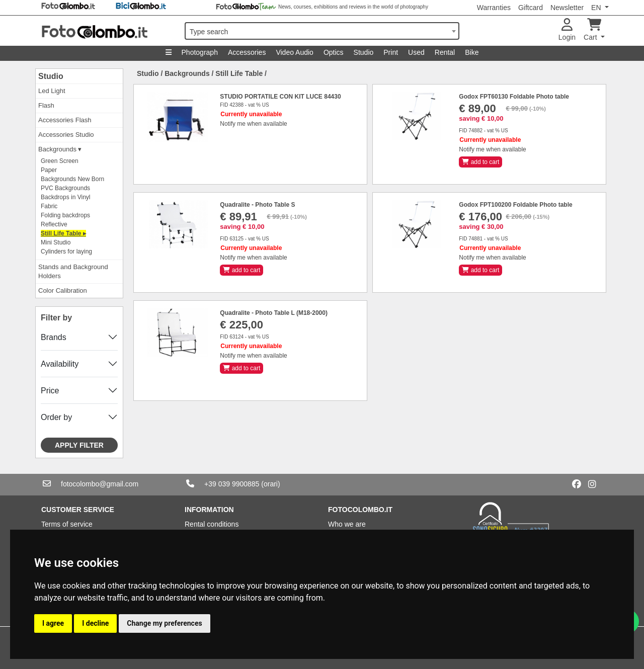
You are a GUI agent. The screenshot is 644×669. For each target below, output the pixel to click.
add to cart (480, 162)
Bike (472, 52)
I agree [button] (53, 623)
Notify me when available (253, 124)
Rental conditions (212, 524)
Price (50, 391)
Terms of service (67, 524)
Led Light (52, 91)
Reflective (54, 224)
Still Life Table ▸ (63, 233)
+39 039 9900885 (232, 484)
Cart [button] (592, 30)
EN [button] (597, 8)
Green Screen (60, 161)
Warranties (494, 8)
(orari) (270, 484)
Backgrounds (187, 73)
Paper (49, 170)
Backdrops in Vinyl (66, 197)
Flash (46, 105)
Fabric (49, 206)
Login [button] (567, 30)
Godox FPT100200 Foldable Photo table (515, 205)
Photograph (200, 52)
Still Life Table (239, 73)
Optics (334, 52)
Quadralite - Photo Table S (257, 205)
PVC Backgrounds (65, 188)
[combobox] (322, 31)
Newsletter (567, 8)
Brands (54, 337)
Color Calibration (63, 290)
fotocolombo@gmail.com (100, 484)
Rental (445, 52)
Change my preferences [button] (164, 623)
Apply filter (79, 445)
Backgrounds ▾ (60, 149)
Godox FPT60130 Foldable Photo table (514, 97)
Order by (56, 417)
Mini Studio (56, 242)
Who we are (347, 524)
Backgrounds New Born (72, 179)
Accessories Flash (65, 120)
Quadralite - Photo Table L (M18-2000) (274, 313)
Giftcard (531, 8)
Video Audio (294, 52)
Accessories (247, 52)
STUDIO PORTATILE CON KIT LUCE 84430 (280, 97)
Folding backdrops (65, 215)
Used (416, 52)
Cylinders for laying (66, 252)
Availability (60, 364)
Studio (364, 52)
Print (391, 52)
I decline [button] (95, 623)
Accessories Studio (66, 135)
